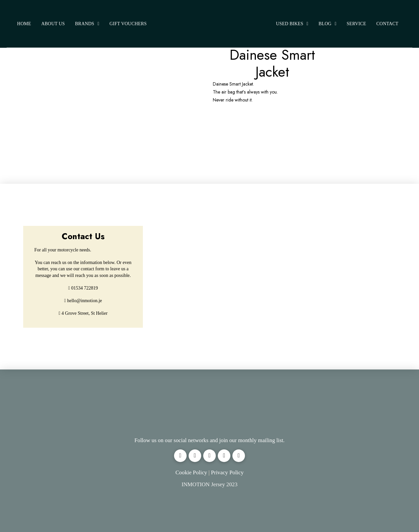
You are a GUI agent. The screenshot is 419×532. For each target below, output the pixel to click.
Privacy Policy (227, 472)
